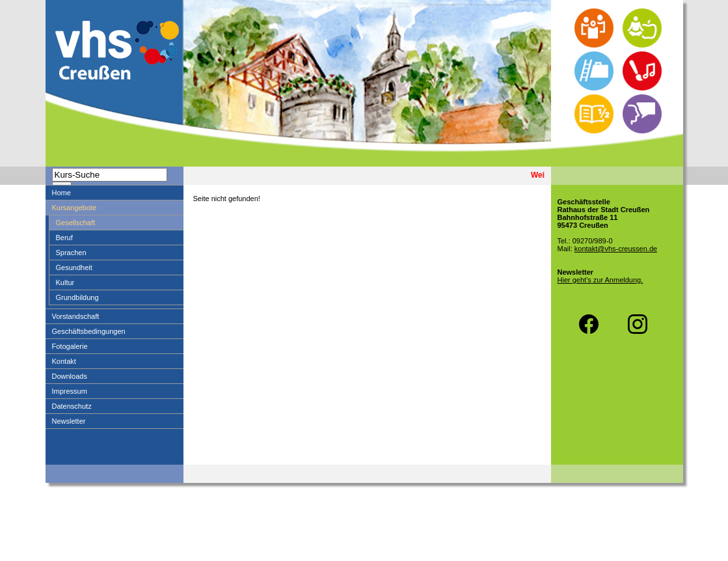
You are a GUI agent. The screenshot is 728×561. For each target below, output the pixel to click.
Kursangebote (74, 208)
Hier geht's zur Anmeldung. (600, 280)
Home (61, 193)
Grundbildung (77, 297)
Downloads (70, 376)
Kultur (65, 282)
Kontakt (64, 361)
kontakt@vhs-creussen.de (616, 249)
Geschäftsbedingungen (89, 331)
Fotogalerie (70, 346)
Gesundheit (74, 267)
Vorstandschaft (76, 316)
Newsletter (69, 421)
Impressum (70, 391)
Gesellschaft (76, 223)
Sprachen (71, 253)
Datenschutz (72, 406)
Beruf (64, 238)
